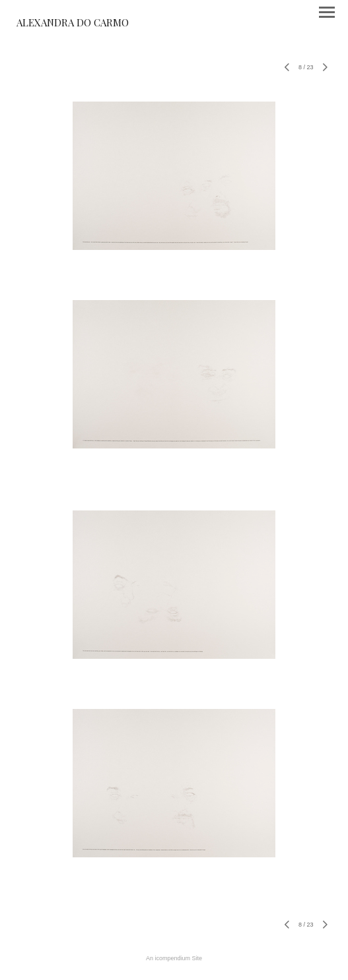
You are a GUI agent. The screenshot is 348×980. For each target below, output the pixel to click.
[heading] (73, 24)
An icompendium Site (174, 958)
